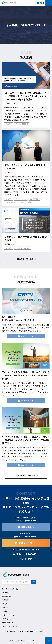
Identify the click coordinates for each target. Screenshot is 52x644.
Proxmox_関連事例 (22, 124)
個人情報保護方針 (10, 631)
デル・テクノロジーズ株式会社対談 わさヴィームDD (25, 167)
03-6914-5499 (28, 554)
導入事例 (9, 124)
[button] (49, 3)
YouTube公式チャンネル (35, 631)
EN (35, 3)
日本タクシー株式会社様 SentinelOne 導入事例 (26, 238)
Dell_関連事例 (34, 199)
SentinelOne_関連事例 (23, 248)
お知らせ (5, 607)
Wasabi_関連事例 (26, 202)
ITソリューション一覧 (10, 589)
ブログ (4, 604)
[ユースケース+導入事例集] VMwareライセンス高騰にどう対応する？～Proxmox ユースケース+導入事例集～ (25, 96)
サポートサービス (8, 615)
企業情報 (5, 611)
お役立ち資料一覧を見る (25, 476)
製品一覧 (5, 592)
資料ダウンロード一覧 (10, 626)
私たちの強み (7, 596)
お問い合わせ (38, 3)
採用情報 (44, 3)
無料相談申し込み (8, 623)
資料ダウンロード (41, 3)
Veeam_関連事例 (11, 202)
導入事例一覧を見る (25, 259)
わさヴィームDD (21, 199)
